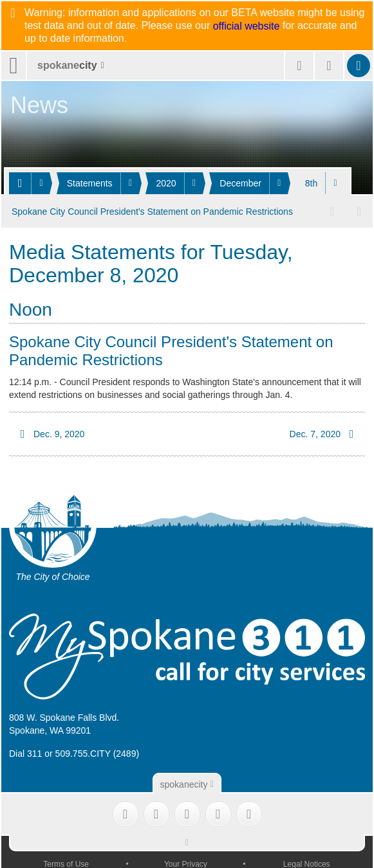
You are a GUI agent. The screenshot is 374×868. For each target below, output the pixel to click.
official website (247, 26)
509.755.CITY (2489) (98, 752)
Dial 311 (25, 752)
